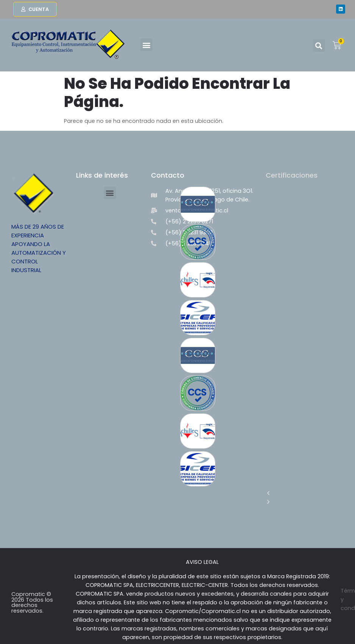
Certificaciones (292, 175)
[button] (146, 45)
